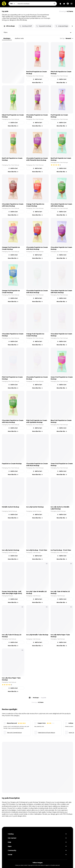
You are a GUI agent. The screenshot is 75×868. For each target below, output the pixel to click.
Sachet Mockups (13, 511)
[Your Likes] (64, 4)
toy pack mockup (44, 26)
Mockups (7, 38)
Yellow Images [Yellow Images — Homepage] (37, 863)
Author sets (19, 38)
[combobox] (37, 4)
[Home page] (30, 698)
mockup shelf (26, 26)
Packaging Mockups (7, 596)
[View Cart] (60, 4)
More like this (37, 83)
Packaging (29, 76)
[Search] (54, 4)
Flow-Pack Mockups (38, 76)
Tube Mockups (36, 552)
